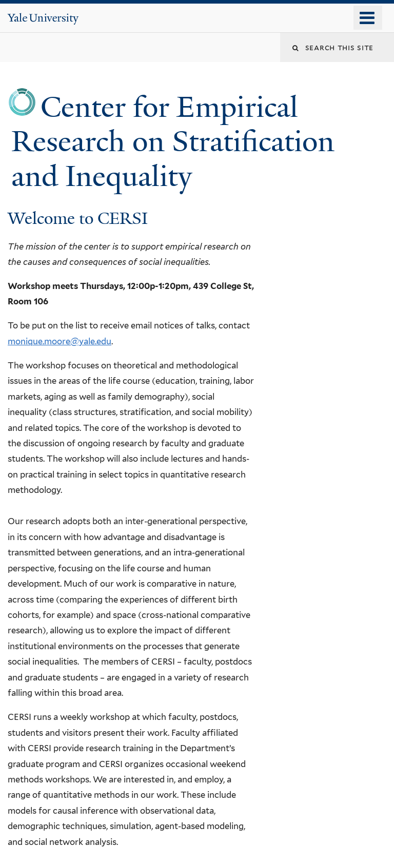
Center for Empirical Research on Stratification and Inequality (173, 141)
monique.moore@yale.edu (60, 341)
